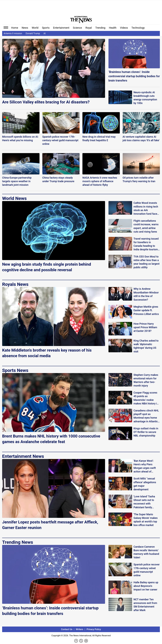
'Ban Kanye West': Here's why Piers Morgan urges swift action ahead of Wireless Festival (145, 466)
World (35, 28)
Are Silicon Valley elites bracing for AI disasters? (46, 102)
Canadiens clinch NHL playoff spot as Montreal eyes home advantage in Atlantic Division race (146, 416)
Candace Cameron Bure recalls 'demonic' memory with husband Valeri (146, 552)
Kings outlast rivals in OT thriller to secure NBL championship (146, 432)
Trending (100, 28)
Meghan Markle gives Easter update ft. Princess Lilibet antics (146, 310)
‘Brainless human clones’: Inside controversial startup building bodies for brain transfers (134, 76)
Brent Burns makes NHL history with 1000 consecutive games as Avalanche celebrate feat (51, 439)
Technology (138, 28)
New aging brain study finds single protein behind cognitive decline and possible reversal (47, 267)
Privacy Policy (94, 629)
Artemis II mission (13, 33)
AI (45, 33)
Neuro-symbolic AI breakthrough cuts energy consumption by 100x (145, 98)
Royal (89, 28)
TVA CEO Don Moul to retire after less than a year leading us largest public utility (147, 262)
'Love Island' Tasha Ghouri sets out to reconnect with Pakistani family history (144, 502)
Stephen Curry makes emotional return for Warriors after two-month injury (146, 380)
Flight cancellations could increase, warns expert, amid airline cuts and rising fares (146, 226)
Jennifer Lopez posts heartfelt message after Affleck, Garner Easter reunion (50, 525)
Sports (46, 28)
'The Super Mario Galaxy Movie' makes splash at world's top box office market (146, 520)
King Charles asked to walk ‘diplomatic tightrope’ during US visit (146, 346)
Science (77, 28)
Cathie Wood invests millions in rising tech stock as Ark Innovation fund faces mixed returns (146, 208)
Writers (79, 629)
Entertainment (61, 28)
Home (15, 28)
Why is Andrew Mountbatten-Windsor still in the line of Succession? (146, 294)
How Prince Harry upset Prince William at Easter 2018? (145, 327)
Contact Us (67, 629)
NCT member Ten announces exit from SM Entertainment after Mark (145, 605)
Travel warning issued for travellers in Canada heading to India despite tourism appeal (146, 244)
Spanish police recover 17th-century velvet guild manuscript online (147, 570)
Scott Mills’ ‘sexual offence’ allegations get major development (145, 484)
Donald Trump (33, 33)
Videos (124, 28)
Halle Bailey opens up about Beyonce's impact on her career (146, 586)
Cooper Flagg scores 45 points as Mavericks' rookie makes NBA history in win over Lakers (146, 398)
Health (113, 28)
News (25, 28)
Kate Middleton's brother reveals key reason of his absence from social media (47, 353)
